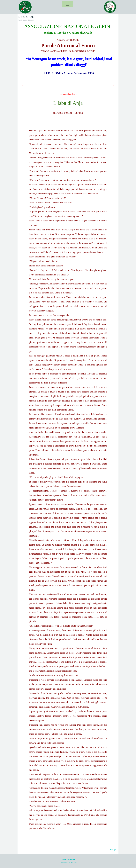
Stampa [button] (113, 849)
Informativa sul (69, 859)
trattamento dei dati (69, 863)
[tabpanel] (68, 49)
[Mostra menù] (68, 4)
